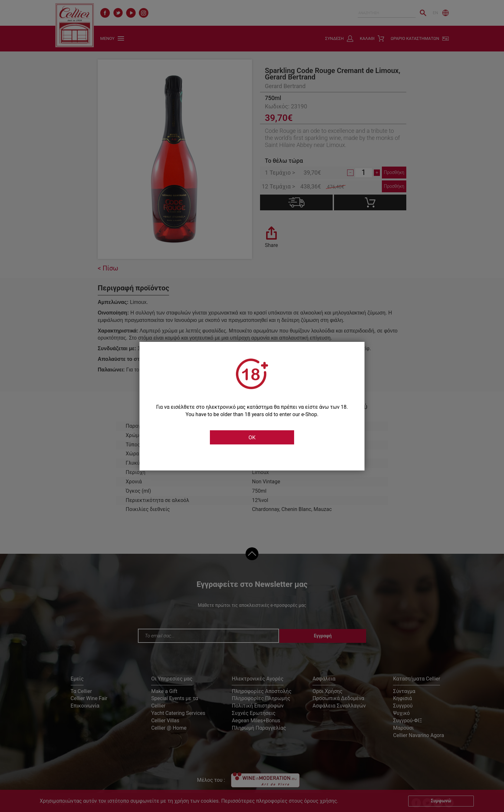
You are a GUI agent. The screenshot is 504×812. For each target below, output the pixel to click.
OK (252, 437)
